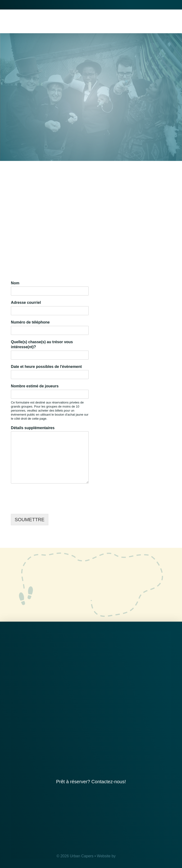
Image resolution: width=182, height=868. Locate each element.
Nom (16, 283)
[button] (171, 21)
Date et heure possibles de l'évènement (48, 367)
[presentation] (47, 506)
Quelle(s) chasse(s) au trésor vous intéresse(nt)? (42, 344)
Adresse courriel (27, 303)
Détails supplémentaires (33, 428)
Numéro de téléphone (30, 322)
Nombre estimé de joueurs (35, 386)
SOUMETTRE (30, 520)
